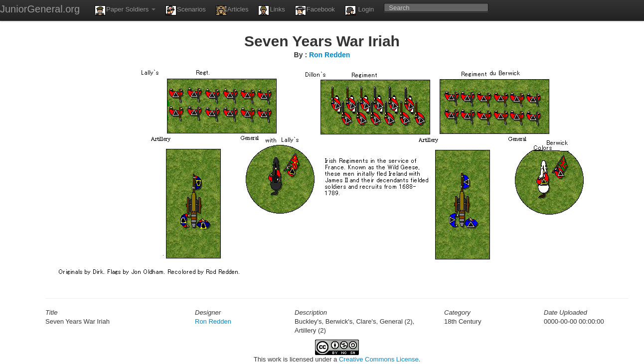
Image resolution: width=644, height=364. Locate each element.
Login (359, 10)
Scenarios (186, 10)
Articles (232, 10)
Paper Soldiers (125, 10)
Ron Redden (329, 55)
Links (271, 10)
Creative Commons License (379, 359)
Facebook (315, 10)
